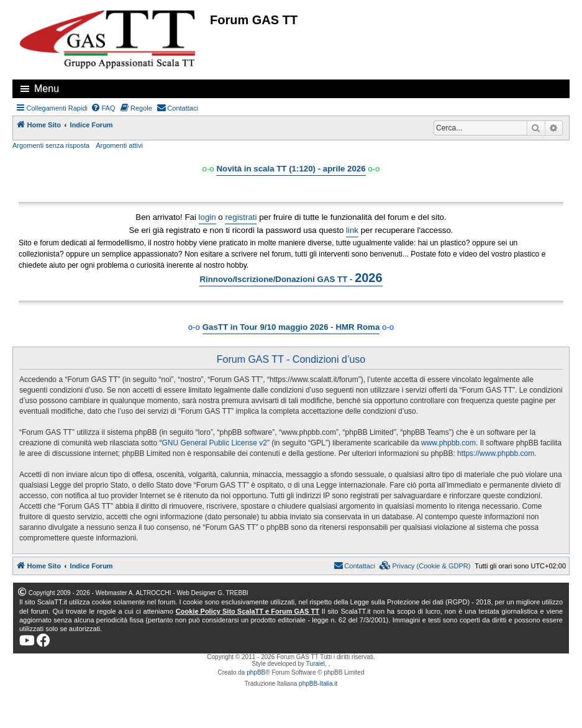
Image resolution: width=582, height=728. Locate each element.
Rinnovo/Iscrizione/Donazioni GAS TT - (291, 278)
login (207, 217)
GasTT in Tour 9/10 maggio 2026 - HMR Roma (291, 327)
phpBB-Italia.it (318, 684)
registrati (241, 217)
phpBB (256, 672)
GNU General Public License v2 (214, 443)
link (352, 230)
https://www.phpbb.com (496, 453)
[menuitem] (103, 108)
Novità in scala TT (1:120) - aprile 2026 (291, 169)
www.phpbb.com (448, 443)
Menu (47, 89)
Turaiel (316, 664)
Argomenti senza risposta (51, 145)
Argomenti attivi (119, 145)
